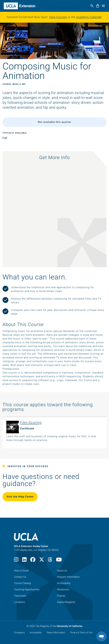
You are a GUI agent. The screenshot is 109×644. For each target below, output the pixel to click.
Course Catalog (22, 583)
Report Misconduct (56, 633)
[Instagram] (16, 561)
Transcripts (20, 596)
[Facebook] (33, 561)
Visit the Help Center (20, 497)
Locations (19, 602)
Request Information (68, 577)
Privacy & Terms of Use (81, 633)
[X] (42, 561)
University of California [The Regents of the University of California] (70, 626)
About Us (62, 571)
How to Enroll (21, 571)
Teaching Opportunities (27, 589)
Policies (61, 596)
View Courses (58, 17)
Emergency (19, 633)
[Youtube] (59, 561)
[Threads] (50, 561)
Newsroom (63, 589)
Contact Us (20, 577)
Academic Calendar (89, 17)
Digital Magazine (66, 602)
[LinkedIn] (24, 561)
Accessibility (64, 583)
